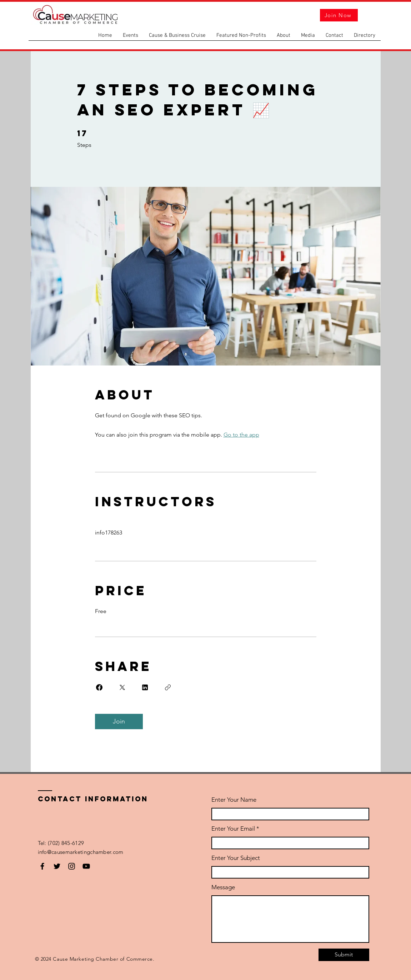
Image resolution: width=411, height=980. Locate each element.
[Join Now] (339, 15)
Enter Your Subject (236, 858)
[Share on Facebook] (99, 687)
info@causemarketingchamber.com (81, 852)
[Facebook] (42, 866)
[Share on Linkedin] (145, 687)
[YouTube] (86, 866)
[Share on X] (122, 687)
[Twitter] (57, 866)
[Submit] (344, 955)
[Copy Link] (168, 687)
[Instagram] (72, 866)
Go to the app (241, 435)
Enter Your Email (233, 829)
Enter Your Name (234, 800)
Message (223, 887)
